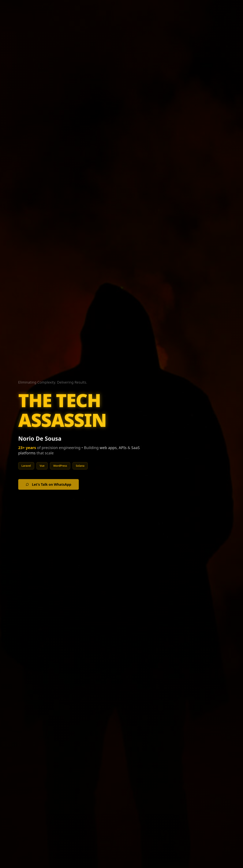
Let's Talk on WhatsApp (49, 487)
